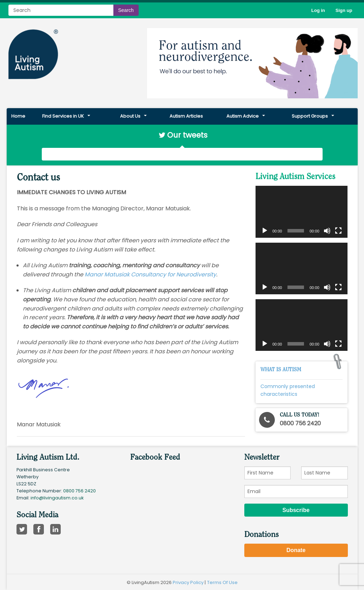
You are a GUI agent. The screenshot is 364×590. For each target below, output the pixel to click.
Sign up (344, 10)
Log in (318, 10)
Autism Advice (243, 116)
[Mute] (327, 231)
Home (18, 116)
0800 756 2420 (80, 491)
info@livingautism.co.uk (57, 498)
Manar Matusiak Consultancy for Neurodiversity (150, 274)
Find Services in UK (63, 116)
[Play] (265, 231)
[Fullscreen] (338, 231)
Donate (296, 550)
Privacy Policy (188, 582)
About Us (130, 116)
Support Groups (310, 116)
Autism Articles (186, 116)
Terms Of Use (222, 582)
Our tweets (187, 135)
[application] (302, 212)
